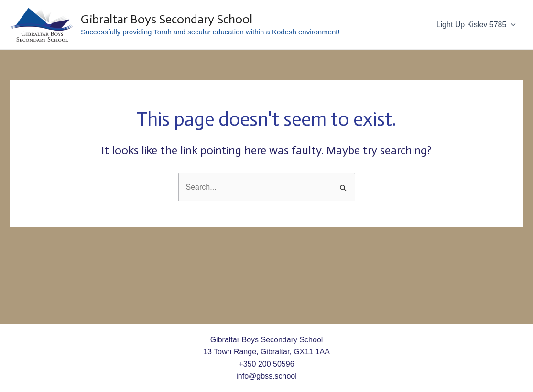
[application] (511, 25)
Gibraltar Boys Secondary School (167, 19)
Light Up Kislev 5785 (476, 25)
